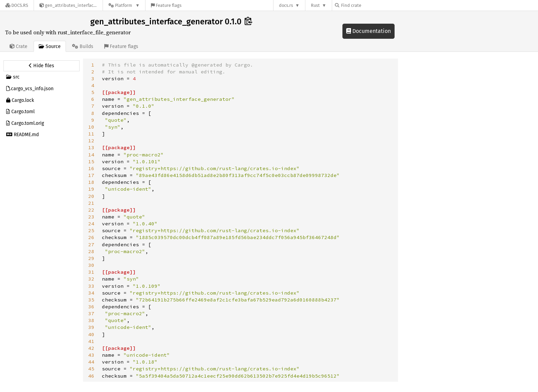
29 (91, 258)
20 (91, 196)
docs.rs (286, 5)
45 (91, 369)
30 (91, 265)
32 (91, 279)
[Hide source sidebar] (42, 66)
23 (91, 217)
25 (91, 230)
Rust (315, 5)
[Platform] (124, 5)
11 (91, 134)
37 (91, 313)
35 (91, 300)
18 (91, 182)
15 (91, 162)
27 (91, 245)
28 (91, 251)
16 (91, 168)
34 (91, 293)
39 (91, 327)
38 (91, 320)
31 (91, 272)
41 (91, 341)
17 (91, 175)
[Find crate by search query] (369, 5)
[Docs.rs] (17, 5)
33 (91, 286)
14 (91, 155)
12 (91, 141)
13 (91, 147)
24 (91, 224)
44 (91, 362)
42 (91, 348)
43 (91, 355)
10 (91, 127)
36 (91, 307)
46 (91, 376)
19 (91, 189)
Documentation (369, 31)
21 (91, 203)
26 (91, 237)
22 (91, 210)
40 (91, 334)
